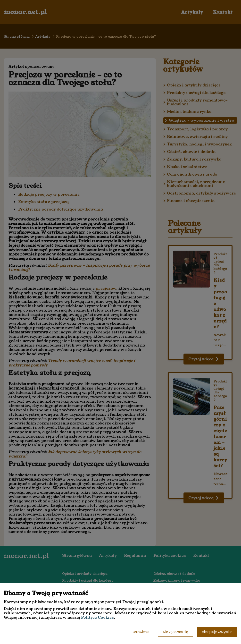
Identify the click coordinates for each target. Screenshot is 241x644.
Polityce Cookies (97, 617)
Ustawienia (141, 632)
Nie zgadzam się (175, 632)
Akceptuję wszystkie (217, 632)
